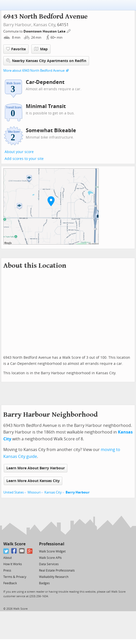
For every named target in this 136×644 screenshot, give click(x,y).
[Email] (22, 551)
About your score (19, 152)
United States (14, 492)
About (8, 558)
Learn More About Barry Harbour (36, 468)
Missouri (34, 492)
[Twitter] (6, 551)
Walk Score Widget (52, 551)
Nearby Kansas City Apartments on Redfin (46, 61)
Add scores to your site (24, 159)
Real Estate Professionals (57, 571)
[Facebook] (14, 551)
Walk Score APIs (50, 558)
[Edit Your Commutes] (69, 31)
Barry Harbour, (18, 25)
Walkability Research (54, 577)
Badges (44, 583)
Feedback (10, 583)
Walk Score (14, 544)
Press (7, 571)
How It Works (13, 564)
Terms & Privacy (15, 577)
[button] (51, 201)
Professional (52, 544)
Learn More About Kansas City (33, 481)
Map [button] (41, 49)
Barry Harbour (78, 492)
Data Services (49, 564)
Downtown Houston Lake (45, 31)
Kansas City (44, 25)
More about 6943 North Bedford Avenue (34, 71)
